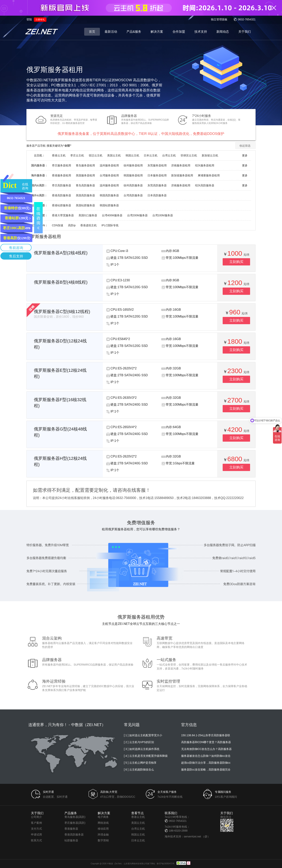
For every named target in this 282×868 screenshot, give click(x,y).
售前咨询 (16, 248)
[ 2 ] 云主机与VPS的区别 (139, 742)
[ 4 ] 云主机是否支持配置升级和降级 (146, 756)
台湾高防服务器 (133, 195)
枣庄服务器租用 (61, 165)
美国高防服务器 (85, 195)
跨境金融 (103, 835)
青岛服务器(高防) (75, 817)
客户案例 (36, 823)
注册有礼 (40, 20)
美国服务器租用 (85, 175)
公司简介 (36, 817)
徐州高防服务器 (133, 185)
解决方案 (157, 32)
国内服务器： (39, 165)
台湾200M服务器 (137, 215)
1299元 (16, 218)
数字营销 (103, 840)
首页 (92, 32)
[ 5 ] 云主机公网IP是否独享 (140, 763)
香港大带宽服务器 (63, 215)
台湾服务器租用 (109, 175)
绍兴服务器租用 (205, 165)
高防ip (72, 225)
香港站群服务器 (61, 205)
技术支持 (201, 32)
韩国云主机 (132, 155)
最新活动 (111, 32)
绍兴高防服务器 (205, 185)
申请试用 (36, 835)
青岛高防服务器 (85, 185)
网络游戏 (103, 823)
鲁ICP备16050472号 (166, 864)
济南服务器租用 (181, 165)
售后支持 (16, 256)
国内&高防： (39, 185)
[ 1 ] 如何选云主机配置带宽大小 (143, 735)
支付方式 (36, 829)
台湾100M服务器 (163, 215)
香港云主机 (59, 155)
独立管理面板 (219, 19)
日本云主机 (151, 155)
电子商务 (103, 817)
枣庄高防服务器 (61, 185)
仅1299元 (16, 238)
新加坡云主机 (210, 155)
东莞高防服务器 (157, 185)
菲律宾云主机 (189, 155)
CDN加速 (58, 225)
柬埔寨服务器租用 (209, 175)
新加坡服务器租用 (182, 175)
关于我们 (245, 32)
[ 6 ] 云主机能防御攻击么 (139, 770)
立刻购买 (236, 262)
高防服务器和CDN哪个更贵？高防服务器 (206, 742)
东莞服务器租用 (157, 165)
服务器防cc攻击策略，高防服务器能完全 (206, 770)
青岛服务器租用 (85, 165)
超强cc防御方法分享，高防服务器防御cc (206, 763)
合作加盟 (179, 32)
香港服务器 (71, 829)
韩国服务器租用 (133, 175)
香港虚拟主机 (89, 225)
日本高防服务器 (157, 195)
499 (16, 228)
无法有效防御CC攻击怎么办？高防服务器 (206, 749)
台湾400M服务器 (112, 215)
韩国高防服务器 (109, 195)
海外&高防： (39, 195)
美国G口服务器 (88, 215)
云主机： (39, 155)
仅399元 (16, 208)
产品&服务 (134, 32)
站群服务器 (71, 840)
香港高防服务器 (61, 195)
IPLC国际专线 (110, 225)
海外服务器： (39, 175)
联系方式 (36, 840)
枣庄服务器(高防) (75, 823)
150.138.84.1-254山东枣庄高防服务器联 (206, 735)
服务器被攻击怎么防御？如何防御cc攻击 (206, 756)
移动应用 (103, 829)
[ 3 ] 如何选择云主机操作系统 (142, 749)
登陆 (29, 19)
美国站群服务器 (85, 205)
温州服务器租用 (109, 165)
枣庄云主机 (77, 155)
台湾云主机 (169, 155)
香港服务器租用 (61, 175)
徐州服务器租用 (133, 165)
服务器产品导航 (36, 146)
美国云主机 (114, 155)
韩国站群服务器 (109, 205)
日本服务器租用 (157, 175)
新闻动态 (223, 32)
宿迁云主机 (96, 155)
